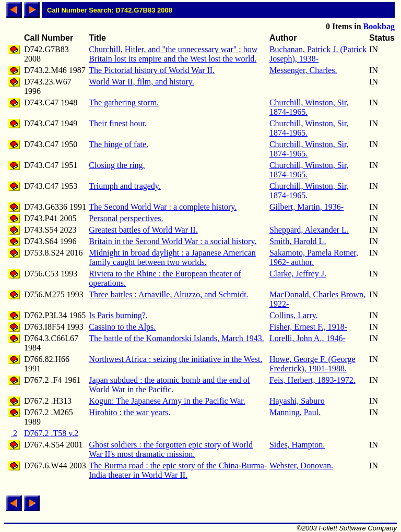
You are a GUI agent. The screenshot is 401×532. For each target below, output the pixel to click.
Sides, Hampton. (297, 445)
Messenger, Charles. (303, 70)
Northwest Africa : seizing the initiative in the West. (175, 359)
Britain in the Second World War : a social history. (173, 241)
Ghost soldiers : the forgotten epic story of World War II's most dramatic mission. (171, 449)
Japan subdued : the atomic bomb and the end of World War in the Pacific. (169, 385)
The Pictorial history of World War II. (152, 70)
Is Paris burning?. (118, 315)
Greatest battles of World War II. (143, 230)
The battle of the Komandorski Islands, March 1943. (176, 338)
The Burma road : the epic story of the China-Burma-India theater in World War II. (178, 470)
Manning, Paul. (295, 412)
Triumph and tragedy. (125, 186)
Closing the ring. (117, 165)
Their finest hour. (118, 123)
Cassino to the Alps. (122, 327)
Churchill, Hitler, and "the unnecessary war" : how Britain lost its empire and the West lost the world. (173, 54)
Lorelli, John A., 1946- (308, 338)
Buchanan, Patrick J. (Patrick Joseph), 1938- (318, 54)
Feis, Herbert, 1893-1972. (312, 380)
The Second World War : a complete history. (163, 207)
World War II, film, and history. (141, 82)
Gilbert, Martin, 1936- (306, 207)
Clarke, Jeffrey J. (298, 274)
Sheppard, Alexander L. (309, 230)
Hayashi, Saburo (297, 401)
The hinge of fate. (119, 144)
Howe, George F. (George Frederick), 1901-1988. (312, 364)
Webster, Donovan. (301, 466)
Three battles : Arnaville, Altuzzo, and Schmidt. (168, 294)
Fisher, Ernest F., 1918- (308, 327)
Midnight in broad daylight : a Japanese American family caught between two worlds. (172, 257)
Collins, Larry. (294, 315)
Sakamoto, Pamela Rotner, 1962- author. (314, 257)
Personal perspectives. (126, 218)
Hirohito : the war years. (129, 412)
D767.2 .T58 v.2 (51, 433)
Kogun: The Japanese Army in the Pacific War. (167, 401)
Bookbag (379, 26)
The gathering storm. (124, 102)
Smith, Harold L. (298, 241)
